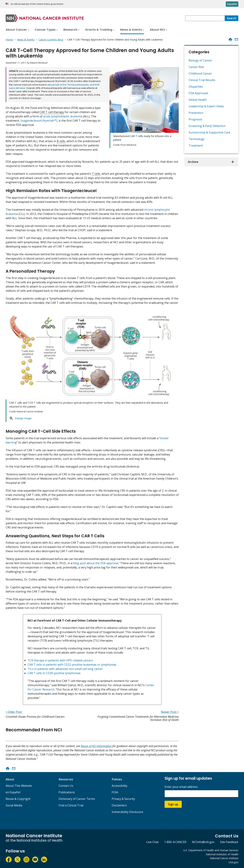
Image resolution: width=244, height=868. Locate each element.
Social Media (14, 805)
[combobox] (205, 18)
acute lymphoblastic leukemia (63, 116)
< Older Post (14, 712)
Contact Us (66, 786)
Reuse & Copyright (18, 799)
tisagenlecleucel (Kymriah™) (39, 121)
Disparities (196, 87)
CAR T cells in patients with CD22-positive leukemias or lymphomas (72, 665)
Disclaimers (119, 805)
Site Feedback (229, 842)
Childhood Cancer (200, 73)
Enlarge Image (23, 418)
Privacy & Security (123, 799)
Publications (67, 792)
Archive (193, 162)
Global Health (198, 100)
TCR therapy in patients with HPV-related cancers (60, 660)
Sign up (173, 804)
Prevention (196, 113)
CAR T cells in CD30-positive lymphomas (54, 673)
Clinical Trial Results (202, 80)
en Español (13, 792)
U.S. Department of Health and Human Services (211, 850)
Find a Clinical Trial (71, 805)
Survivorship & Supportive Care (209, 132)
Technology (196, 139)
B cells (61, 141)
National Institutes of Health (222, 854)
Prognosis (195, 119)
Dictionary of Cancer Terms (77, 799)
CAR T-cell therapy (52, 112)
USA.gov (233, 862)
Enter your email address (181, 787)
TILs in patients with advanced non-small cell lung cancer (65, 669)
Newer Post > (170, 712)
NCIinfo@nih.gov (203, 842)
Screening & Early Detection (207, 126)
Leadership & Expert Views (206, 106)
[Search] (232, 18)
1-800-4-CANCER (175, 842)
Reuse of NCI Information (96, 746)
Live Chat (152, 842)
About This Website (19, 786)
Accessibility (120, 786)
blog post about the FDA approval (96, 563)
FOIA (115, 792)
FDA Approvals (198, 93)
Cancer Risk (196, 67)
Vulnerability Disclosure (127, 812)
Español (232, 4)
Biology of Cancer (200, 60)
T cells (96, 174)
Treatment (196, 146)
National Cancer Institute (224, 858)
